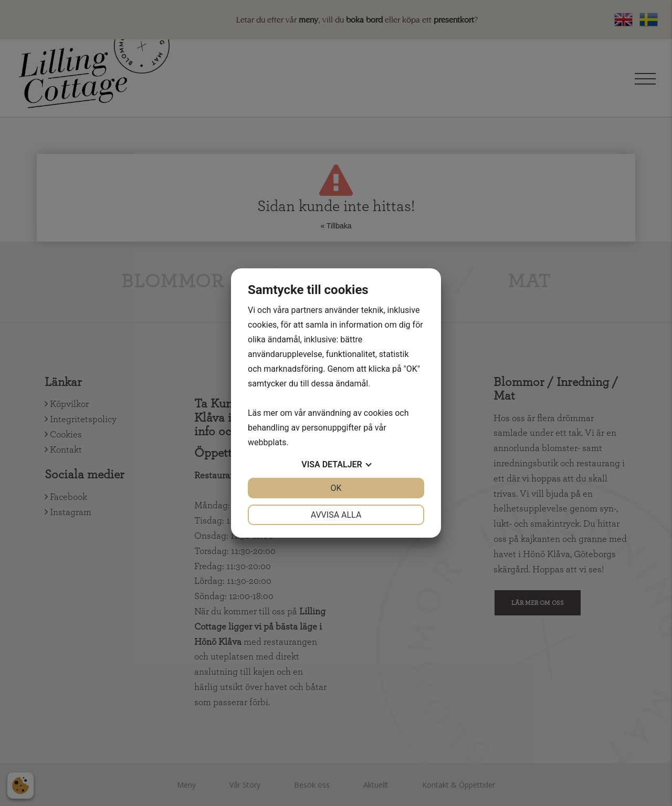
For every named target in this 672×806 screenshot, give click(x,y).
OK (336, 488)
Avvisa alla (336, 515)
